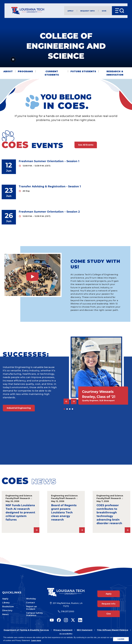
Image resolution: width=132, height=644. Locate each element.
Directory (7, 610)
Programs (25, 71)
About (8, 71)
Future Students (83, 71)
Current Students (52, 73)
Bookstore (8, 607)
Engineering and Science (19, 496)
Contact (31, 603)
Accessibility (66, 634)
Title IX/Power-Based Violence (113, 630)
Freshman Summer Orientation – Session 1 (49, 161)
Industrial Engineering (19, 408)
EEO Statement (85, 630)
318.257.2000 (68, 611)
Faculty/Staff (12, 498)
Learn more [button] (36, 640)
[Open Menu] (120, 11)
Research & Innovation (115, 73)
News (5, 614)
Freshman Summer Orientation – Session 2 (49, 212)
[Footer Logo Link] (66, 592)
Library (6, 603)
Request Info (88, 11)
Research (25, 498)
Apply (71, 11)
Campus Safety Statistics (34, 614)
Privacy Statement (63, 630)
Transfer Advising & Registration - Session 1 (50, 186)
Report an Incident (32, 608)
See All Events (86, 145)
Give (104, 11)
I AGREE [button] (121, 639)
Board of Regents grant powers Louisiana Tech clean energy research (64, 512)
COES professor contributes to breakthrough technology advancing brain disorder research (109, 514)
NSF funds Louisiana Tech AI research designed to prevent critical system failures (20, 512)
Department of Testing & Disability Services (26, 630)
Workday (31, 599)
